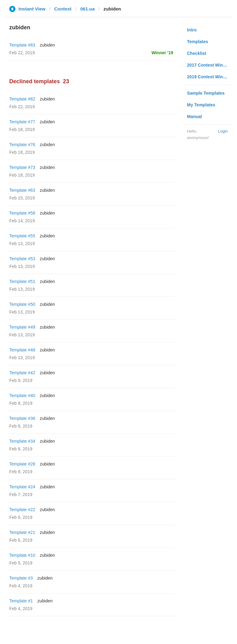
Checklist (197, 53)
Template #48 (22, 350)
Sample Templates (206, 93)
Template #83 (22, 45)
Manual (194, 117)
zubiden (47, 45)
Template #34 (22, 441)
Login (223, 131)
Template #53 (22, 259)
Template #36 (22, 418)
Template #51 (22, 281)
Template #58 (22, 213)
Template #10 (22, 555)
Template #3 (21, 578)
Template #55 (22, 236)
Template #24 (22, 487)
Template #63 (22, 190)
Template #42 (22, 373)
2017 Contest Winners (210, 65)
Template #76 (22, 145)
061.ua (87, 9)
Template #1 (21, 601)
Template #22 (22, 510)
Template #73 (22, 167)
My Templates (201, 105)
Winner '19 (162, 53)
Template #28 (22, 464)
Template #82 (22, 99)
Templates (197, 42)
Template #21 (22, 532)
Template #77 (22, 122)
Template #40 (22, 396)
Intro (192, 30)
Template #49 (22, 327)
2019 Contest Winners (210, 77)
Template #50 (22, 304)
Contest (63, 9)
